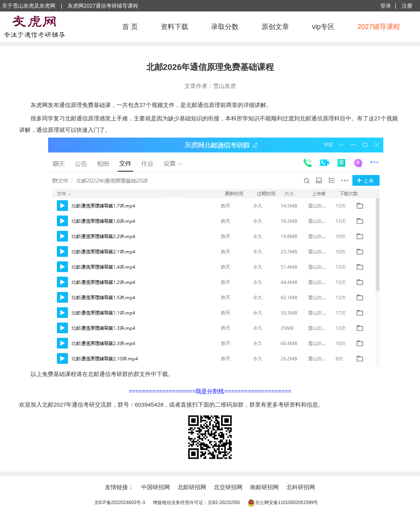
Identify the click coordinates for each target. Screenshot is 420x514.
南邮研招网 (264, 487)
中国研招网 (156, 487)
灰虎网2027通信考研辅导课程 (103, 6)
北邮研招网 (192, 487)
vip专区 (323, 27)
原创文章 (275, 27)
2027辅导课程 (379, 27)
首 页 (130, 27)
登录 (386, 6)
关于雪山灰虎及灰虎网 (29, 6)
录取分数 (225, 27)
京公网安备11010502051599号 (283, 503)
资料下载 (174, 27)
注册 (407, 6)
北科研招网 (301, 487)
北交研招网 (228, 487)
